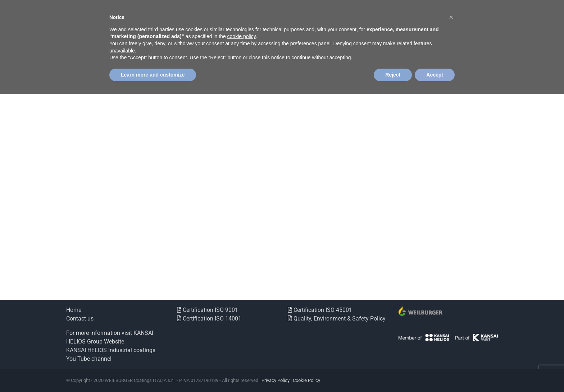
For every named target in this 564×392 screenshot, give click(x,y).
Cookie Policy (306, 380)
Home (74, 310)
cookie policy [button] (242, 36)
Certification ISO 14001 (211, 319)
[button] (451, 17)
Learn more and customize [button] (153, 75)
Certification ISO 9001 (210, 310)
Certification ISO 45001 (322, 310)
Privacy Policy (276, 380)
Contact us (80, 319)
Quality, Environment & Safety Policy (339, 319)
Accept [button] (435, 75)
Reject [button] (393, 75)
